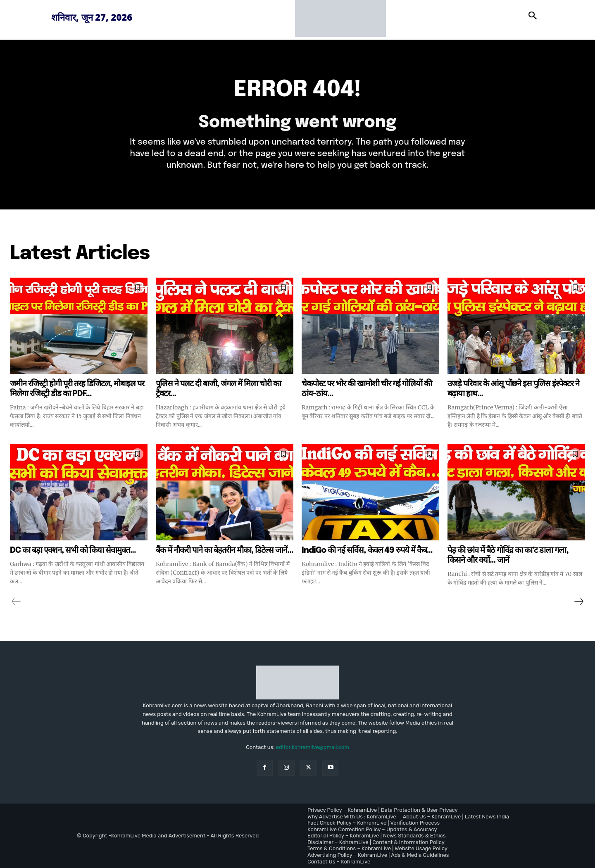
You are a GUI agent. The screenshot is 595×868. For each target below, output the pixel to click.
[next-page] (578, 602)
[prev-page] (16, 602)
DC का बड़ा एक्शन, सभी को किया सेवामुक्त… (73, 551)
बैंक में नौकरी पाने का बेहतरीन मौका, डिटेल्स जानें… (225, 551)
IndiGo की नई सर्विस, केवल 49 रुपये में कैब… (367, 551)
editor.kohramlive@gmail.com (313, 747)
